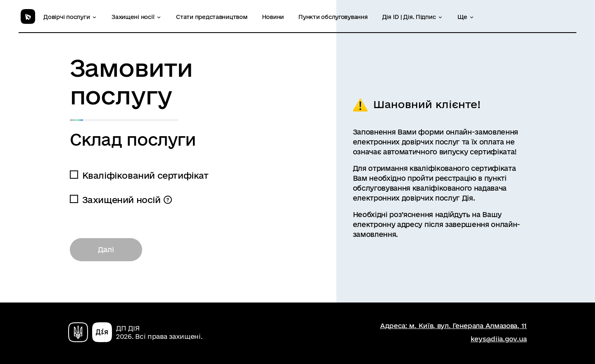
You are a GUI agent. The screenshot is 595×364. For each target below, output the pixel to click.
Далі (106, 249)
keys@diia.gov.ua (499, 339)
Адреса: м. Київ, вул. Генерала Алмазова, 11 (453, 326)
